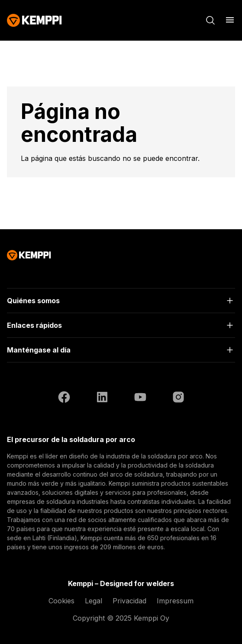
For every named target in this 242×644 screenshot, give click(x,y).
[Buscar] (210, 20)
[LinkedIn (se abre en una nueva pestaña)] (102, 398)
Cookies (61, 601)
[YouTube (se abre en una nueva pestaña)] (140, 398)
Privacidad (129, 601)
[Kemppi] (34, 20)
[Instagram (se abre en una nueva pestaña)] (178, 398)
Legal (94, 601)
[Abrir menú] (230, 20)
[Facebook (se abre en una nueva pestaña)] (64, 398)
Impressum (175, 601)
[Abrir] (121, 301)
